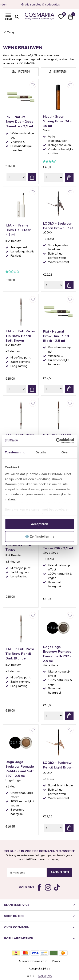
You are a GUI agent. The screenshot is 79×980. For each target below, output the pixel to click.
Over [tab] (65, 452)
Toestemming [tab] (15, 452)
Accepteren (40, 524)
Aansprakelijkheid (39, 969)
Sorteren (60, 72)
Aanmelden (60, 872)
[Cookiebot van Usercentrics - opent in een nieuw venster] (56, 441)
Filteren (24, 72)
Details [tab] (41, 452)
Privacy (56, 961)
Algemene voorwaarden (33, 961)
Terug (11, 32)
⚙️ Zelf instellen (40, 536)
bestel (32, 177)
